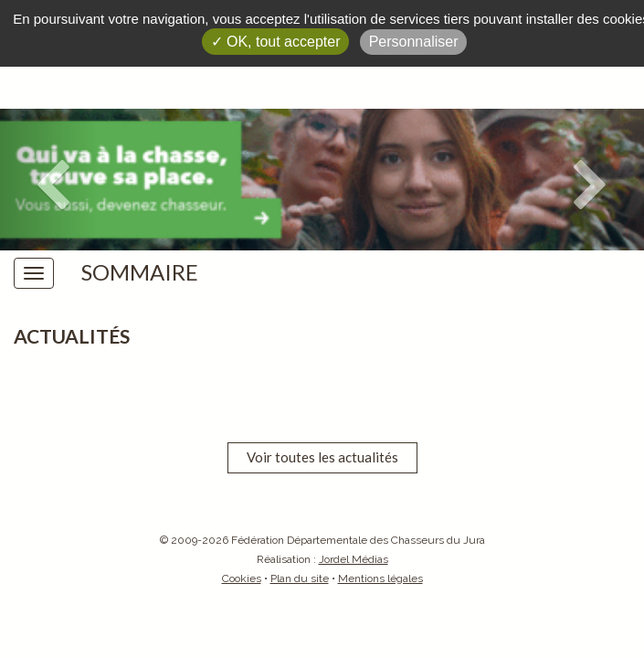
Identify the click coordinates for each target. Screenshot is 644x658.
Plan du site (300, 578)
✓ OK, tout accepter (276, 42)
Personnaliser (414, 42)
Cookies (242, 578)
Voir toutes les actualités (322, 457)
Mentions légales (380, 578)
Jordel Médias (354, 559)
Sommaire (140, 272)
